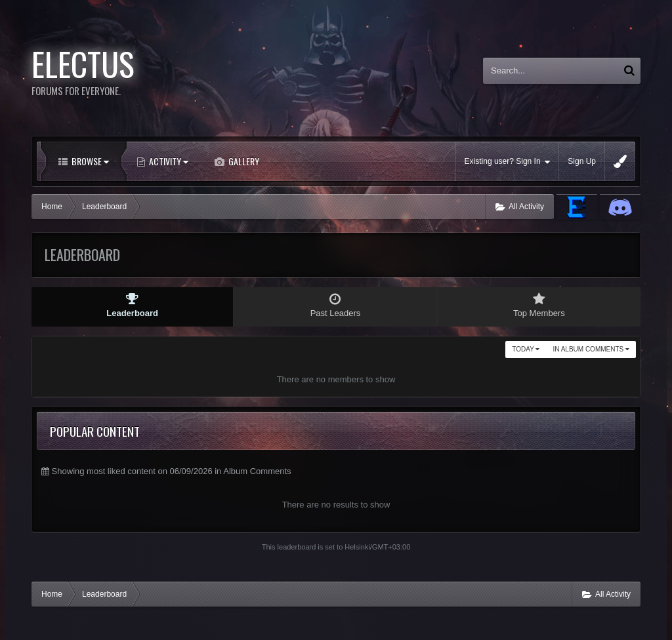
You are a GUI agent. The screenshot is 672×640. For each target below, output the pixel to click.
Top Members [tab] (539, 305)
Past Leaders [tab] (335, 305)
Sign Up (582, 161)
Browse (89, 161)
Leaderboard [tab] (132, 305)
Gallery (243, 161)
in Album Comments (591, 349)
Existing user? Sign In (508, 162)
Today (526, 349)
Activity (168, 161)
